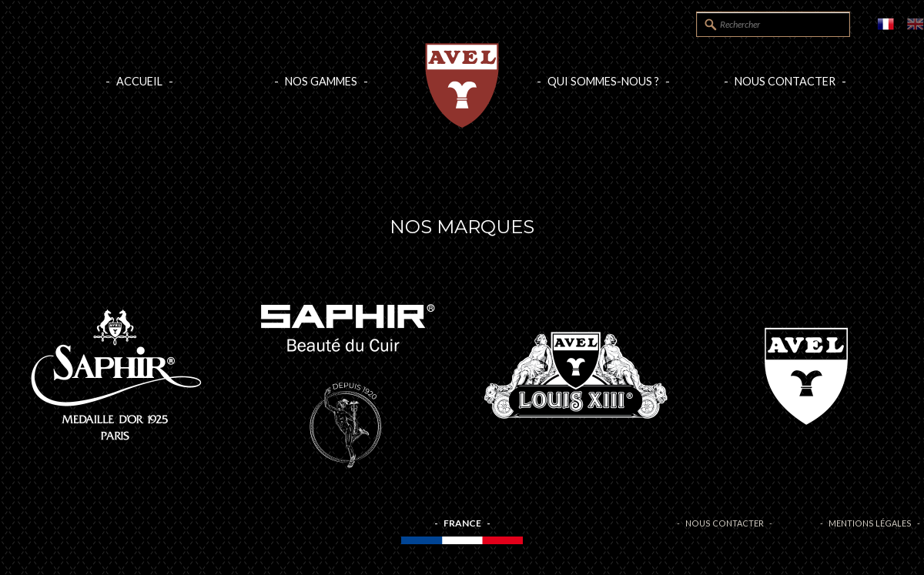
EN (916, 24)
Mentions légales (870, 523)
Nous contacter (785, 81)
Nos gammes (321, 81)
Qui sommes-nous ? (603, 81)
